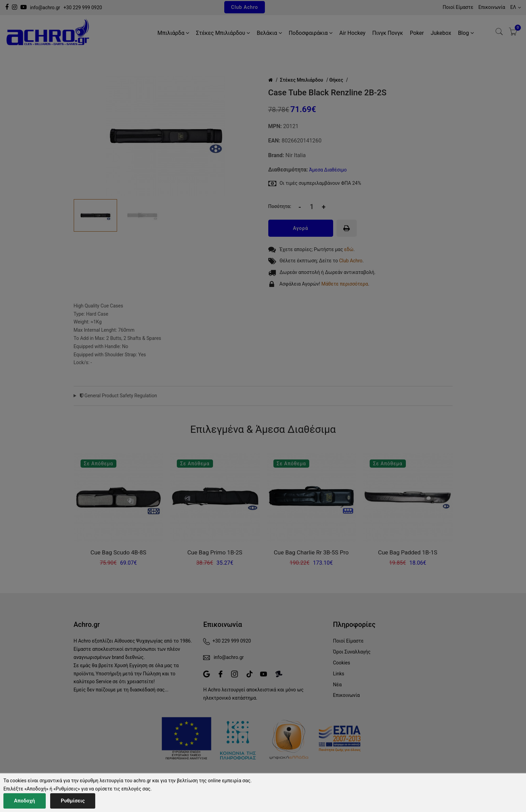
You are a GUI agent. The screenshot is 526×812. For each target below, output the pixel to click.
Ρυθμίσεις (73, 801)
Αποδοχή (25, 801)
